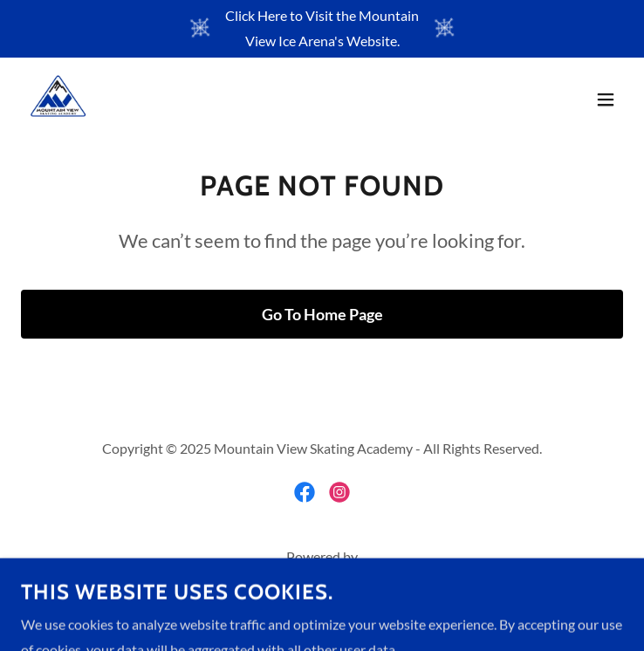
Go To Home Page (322, 314)
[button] (606, 99)
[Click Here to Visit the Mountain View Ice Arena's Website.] (322, 29)
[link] (58, 99)
